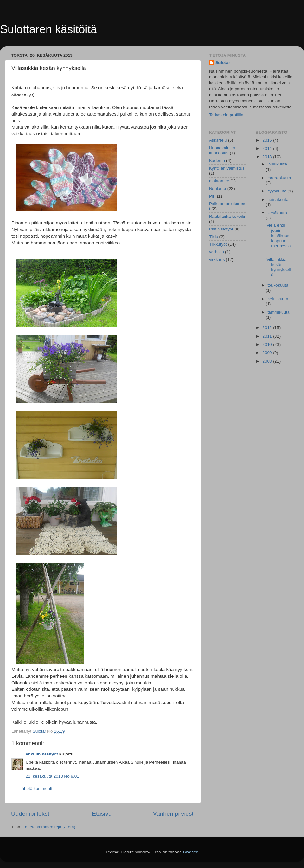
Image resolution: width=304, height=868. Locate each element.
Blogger (190, 852)
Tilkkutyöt (218, 244)
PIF (212, 196)
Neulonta (218, 188)
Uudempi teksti (31, 814)
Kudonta (217, 161)
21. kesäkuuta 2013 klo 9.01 (52, 776)
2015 (268, 140)
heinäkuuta (278, 200)
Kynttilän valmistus (227, 168)
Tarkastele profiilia (226, 115)
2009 (268, 353)
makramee (219, 181)
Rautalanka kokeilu (227, 216)
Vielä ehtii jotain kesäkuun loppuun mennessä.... (279, 238)
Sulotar (223, 63)
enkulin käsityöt (42, 754)
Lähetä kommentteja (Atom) (49, 827)
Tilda (214, 237)
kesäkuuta (277, 213)
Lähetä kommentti (36, 789)
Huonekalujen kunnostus (222, 150)
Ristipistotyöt (221, 229)
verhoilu (216, 252)
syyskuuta (278, 191)
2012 (268, 328)
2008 (268, 361)
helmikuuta (278, 299)
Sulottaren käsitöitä (48, 29)
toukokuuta (278, 285)
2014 (268, 149)
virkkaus (217, 259)
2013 (268, 157)
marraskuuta (279, 178)
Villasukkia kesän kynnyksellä (279, 267)
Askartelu (218, 140)
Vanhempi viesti (174, 814)
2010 (268, 344)
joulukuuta (277, 164)
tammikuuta (279, 312)
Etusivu (102, 814)
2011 (268, 336)
